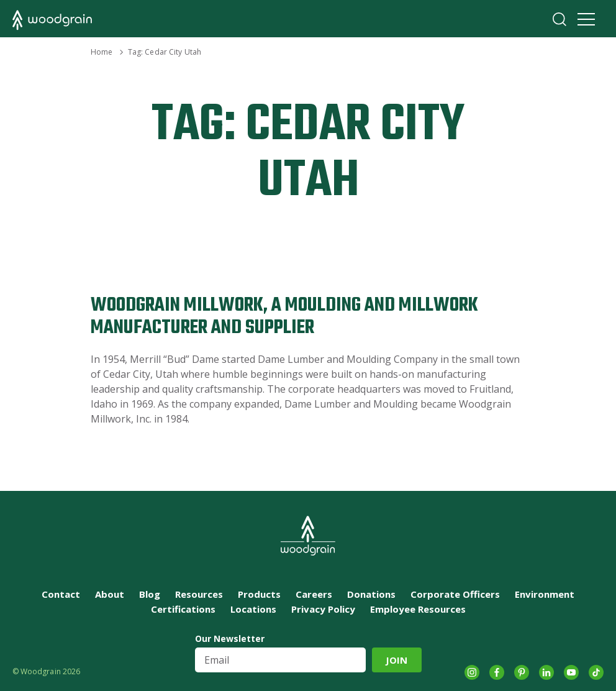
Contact (61, 594)
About (110, 594)
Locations (253, 609)
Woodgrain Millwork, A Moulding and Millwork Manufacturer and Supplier (284, 317)
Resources (199, 594)
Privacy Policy (323, 609)
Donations (371, 594)
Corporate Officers (455, 594)
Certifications (183, 609)
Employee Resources (418, 609)
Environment (545, 594)
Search (559, 19)
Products (259, 594)
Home (102, 52)
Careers (314, 594)
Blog (150, 594)
